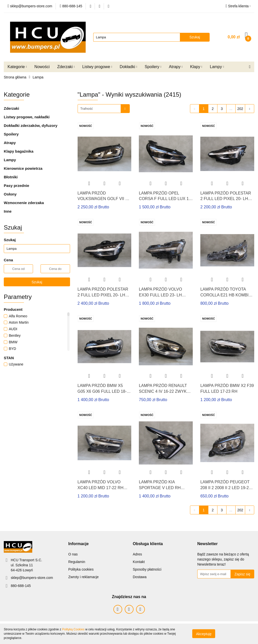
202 (240, 109)
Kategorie (17, 67)
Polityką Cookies (73, 629)
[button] (78, 544)
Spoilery (153, 67)
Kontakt (139, 562)
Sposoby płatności (147, 569)
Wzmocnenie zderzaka (24, 203)
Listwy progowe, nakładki (27, 117)
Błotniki (11, 177)
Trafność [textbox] (87, 109)
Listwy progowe (97, 67)
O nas (73, 554)
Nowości (42, 67)
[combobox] (104, 109)
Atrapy (176, 67)
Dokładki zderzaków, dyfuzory (31, 125)
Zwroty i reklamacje (84, 577)
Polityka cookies (81, 569)
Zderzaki (66, 67)
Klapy (196, 67)
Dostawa (140, 577)
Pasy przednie (17, 186)
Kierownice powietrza (23, 168)
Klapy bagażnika (19, 151)
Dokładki (128, 67)
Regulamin (77, 562)
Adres (137, 554)
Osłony (10, 194)
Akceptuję (204, 634)
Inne (8, 211)
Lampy (217, 67)
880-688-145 (21, 586)
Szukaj (37, 282)
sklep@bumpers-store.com (32, 578)
